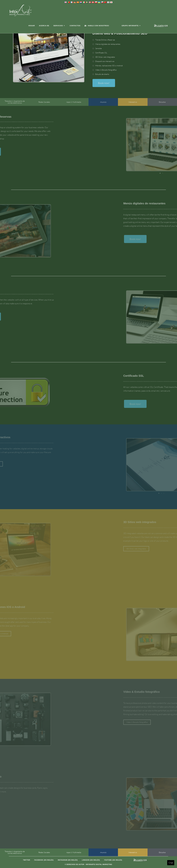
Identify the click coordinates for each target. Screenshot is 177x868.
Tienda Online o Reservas (105, 40)
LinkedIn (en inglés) (91, 860)
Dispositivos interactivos (105, 61)
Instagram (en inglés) (68, 860)
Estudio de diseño (102, 74)
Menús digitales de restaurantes (108, 44)
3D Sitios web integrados (105, 57)
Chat (171, 863)
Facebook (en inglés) (44, 860)
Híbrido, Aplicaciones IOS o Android (109, 66)
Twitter (26, 860)
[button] (166, 145)
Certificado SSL (101, 53)
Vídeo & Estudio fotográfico (106, 70)
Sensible (99, 48)
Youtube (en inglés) (113, 860)
